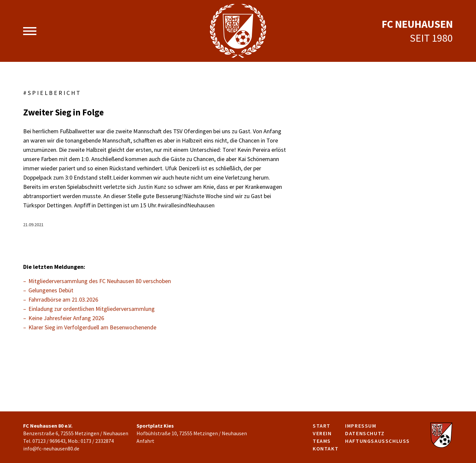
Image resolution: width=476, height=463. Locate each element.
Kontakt (326, 448)
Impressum (361, 426)
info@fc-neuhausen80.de (51, 448)
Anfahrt (145, 441)
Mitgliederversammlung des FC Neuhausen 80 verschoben (100, 281)
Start (322, 426)
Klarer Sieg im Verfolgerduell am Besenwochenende (92, 327)
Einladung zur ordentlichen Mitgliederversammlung (92, 309)
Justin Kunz (152, 187)
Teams (322, 441)
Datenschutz (365, 433)
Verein (322, 433)
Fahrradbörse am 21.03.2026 (63, 299)
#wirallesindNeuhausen (186, 205)
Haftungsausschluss (377, 441)
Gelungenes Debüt (51, 290)
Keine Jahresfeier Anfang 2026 (66, 318)
